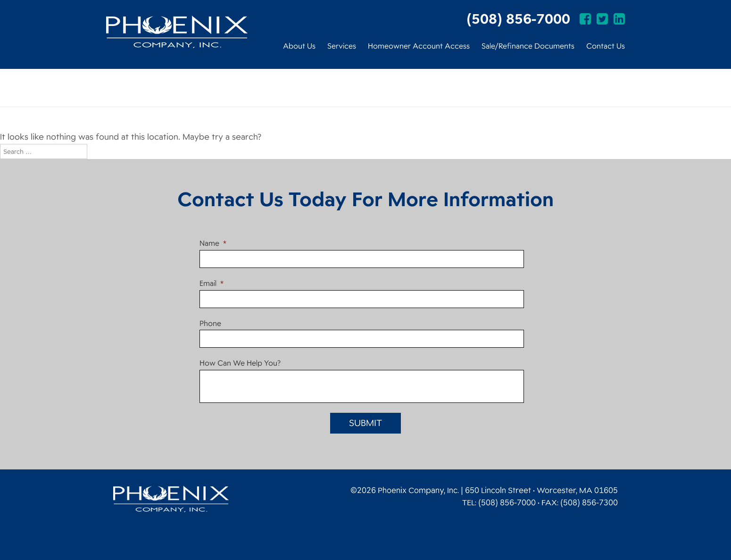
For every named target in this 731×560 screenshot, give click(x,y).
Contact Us (606, 46)
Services (342, 46)
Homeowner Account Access (419, 46)
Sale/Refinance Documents (528, 46)
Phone (210, 324)
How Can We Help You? (240, 364)
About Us (299, 46)
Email (212, 284)
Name (213, 244)
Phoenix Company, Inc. (177, 32)
